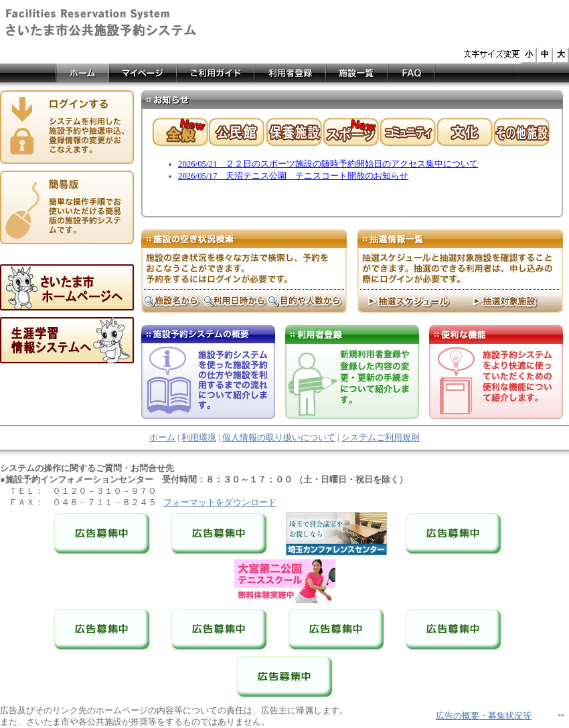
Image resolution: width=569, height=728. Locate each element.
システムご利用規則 (381, 438)
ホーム (162, 438)
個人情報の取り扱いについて (279, 438)
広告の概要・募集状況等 (484, 716)
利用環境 (199, 438)
